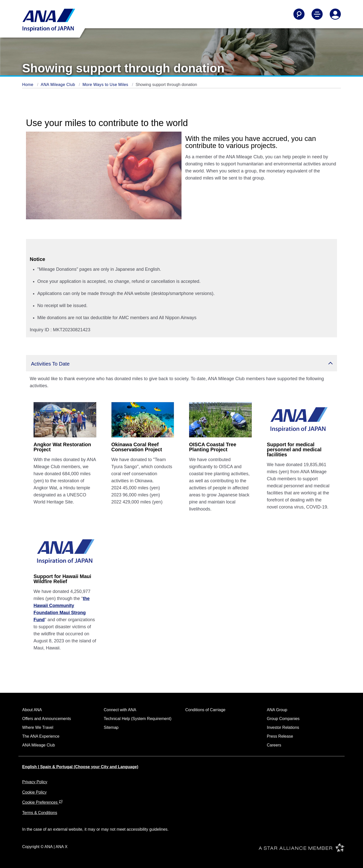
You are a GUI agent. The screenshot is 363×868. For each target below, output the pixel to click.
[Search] (299, 14)
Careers (274, 745)
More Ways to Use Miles (106, 85)
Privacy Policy (35, 782)
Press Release (280, 736)
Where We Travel (38, 727)
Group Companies (283, 719)
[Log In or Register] (335, 14)
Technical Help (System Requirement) (138, 719)
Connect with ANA (120, 710)
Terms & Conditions (40, 813)
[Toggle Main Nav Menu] (317, 14)
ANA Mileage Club (59, 85)
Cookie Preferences (42, 802)
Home (28, 85)
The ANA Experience (41, 736)
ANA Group (277, 710)
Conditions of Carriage (205, 710)
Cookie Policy (34, 792)
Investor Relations (283, 727)
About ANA (32, 710)
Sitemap (111, 727)
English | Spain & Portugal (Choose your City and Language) (80, 767)
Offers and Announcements (47, 719)
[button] (181, 363)
